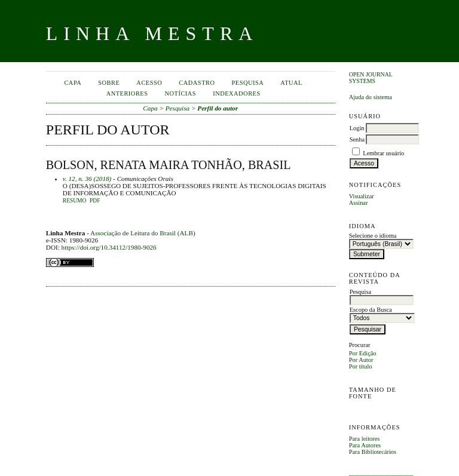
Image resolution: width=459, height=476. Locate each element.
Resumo (75, 201)
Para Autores (365, 445)
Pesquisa (248, 83)
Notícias (181, 93)
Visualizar (362, 196)
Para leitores (365, 439)
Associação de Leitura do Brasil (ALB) (143, 233)
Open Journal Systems (371, 78)
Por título (361, 366)
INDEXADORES (237, 93)
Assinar (359, 203)
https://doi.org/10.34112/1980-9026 (109, 247)
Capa (73, 83)
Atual (291, 83)
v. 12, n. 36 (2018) (87, 179)
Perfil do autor (218, 108)
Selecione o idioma (373, 236)
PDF (95, 201)
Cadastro (197, 83)
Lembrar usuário (383, 153)
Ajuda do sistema (371, 97)
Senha (357, 139)
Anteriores (127, 93)
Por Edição (363, 353)
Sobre (109, 83)
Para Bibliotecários (373, 452)
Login (357, 128)
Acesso (149, 83)
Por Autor (361, 360)
